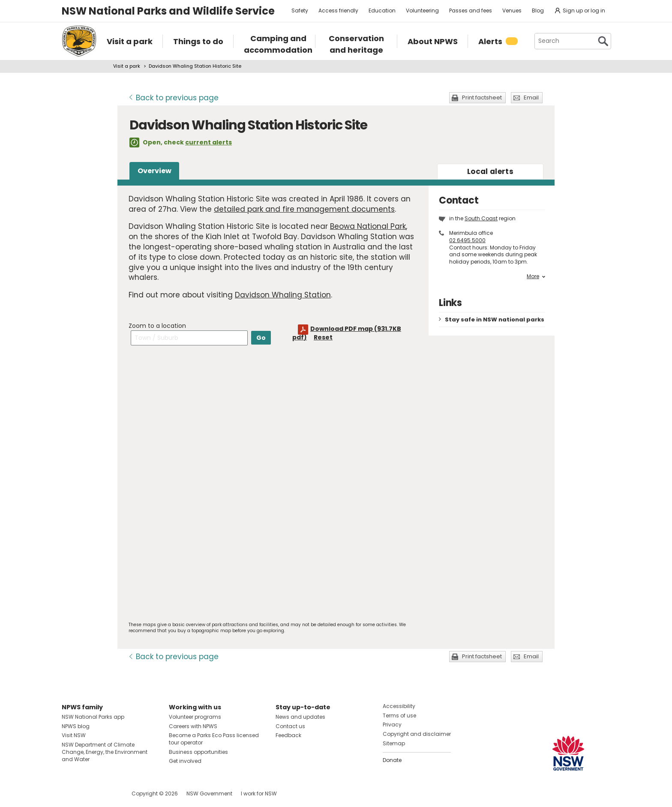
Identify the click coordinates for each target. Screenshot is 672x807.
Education (382, 10)
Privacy (392, 724)
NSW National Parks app (93, 717)
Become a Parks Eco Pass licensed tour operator (214, 739)
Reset (323, 337)
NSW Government (209, 793)
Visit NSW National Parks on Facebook (70, 793)
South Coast (481, 218)
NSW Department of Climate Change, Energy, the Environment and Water (105, 752)
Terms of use (399, 715)
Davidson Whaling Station (283, 295)
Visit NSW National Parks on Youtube (106, 793)
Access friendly (338, 10)
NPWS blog (76, 726)
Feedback (288, 735)
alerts (490, 171)
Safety (300, 10)
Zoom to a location (157, 326)
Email (531, 97)
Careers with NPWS (193, 726)
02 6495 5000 (467, 240)
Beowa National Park (368, 226)
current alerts (208, 142)
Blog (538, 10)
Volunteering (422, 10)
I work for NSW (259, 793)
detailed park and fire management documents (304, 209)
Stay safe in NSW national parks (495, 319)
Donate (392, 760)
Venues (512, 10)
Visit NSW (74, 735)
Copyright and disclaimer (417, 734)
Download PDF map (347, 333)
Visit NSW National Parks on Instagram (88, 793)
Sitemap (394, 743)
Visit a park (127, 66)
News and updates (300, 717)
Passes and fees (471, 10)
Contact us (290, 726)
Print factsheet (482, 97)
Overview (154, 171)
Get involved (185, 761)
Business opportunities (198, 752)
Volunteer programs (195, 717)
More (536, 276)
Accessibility (399, 706)
